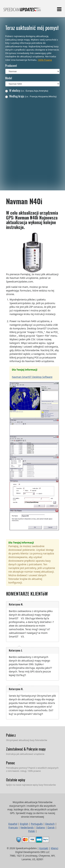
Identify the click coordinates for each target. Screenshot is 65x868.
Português (37, 824)
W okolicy (27, 90)
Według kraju (31, 96)
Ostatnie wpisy (16, 780)
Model (9, 78)
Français (13, 827)
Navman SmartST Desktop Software (32, 377)
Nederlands (27, 827)
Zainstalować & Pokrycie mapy (26, 749)
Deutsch (50, 824)
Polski (32, 831)
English (24, 824)
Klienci (55, 848)
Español (13, 824)
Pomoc (10, 763)
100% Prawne (45, 60)
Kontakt (44, 848)
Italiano (41, 827)
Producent (11, 66)
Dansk (51, 827)
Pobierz (11, 735)
